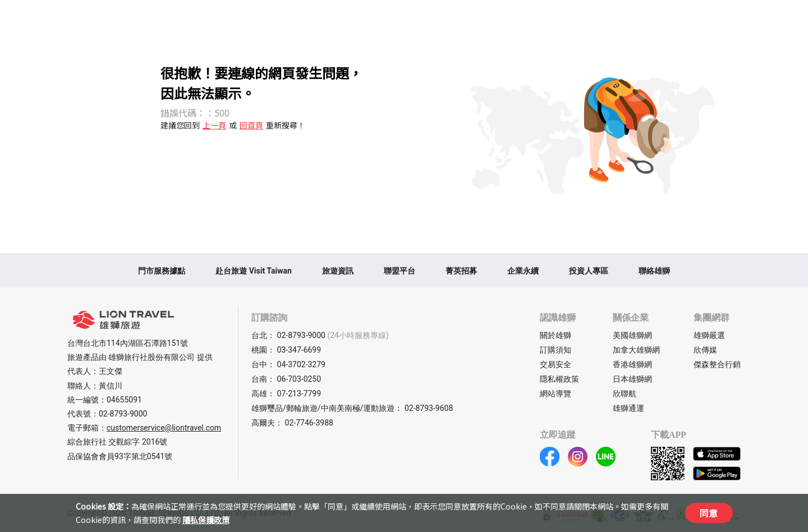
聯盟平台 (400, 271)
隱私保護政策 (206, 520)
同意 (709, 513)
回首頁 (251, 125)
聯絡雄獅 (654, 271)
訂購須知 (555, 350)
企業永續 (523, 271)
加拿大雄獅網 (636, 350)
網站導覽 (555, 394)
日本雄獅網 (632, 379)
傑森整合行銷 (717, 364)
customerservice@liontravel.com (164, 428)
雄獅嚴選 (709, 335)
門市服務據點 (162, 271)
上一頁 (214, 125)
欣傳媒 (705, 350)
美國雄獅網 (632, 335)
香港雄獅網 (632, 364)
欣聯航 (625, 394)
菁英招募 (461, 271)
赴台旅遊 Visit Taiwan (254, 271)
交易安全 (555, 364)
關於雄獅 (555, 335)
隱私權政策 (559, 379)
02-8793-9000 (123, 414)
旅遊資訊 (338, 271)
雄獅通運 (628, 408)
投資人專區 (589, 271)
